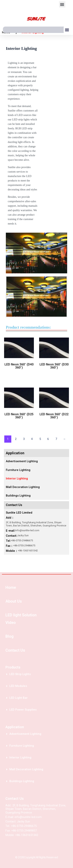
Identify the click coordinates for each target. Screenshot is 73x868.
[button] (62, 4)
